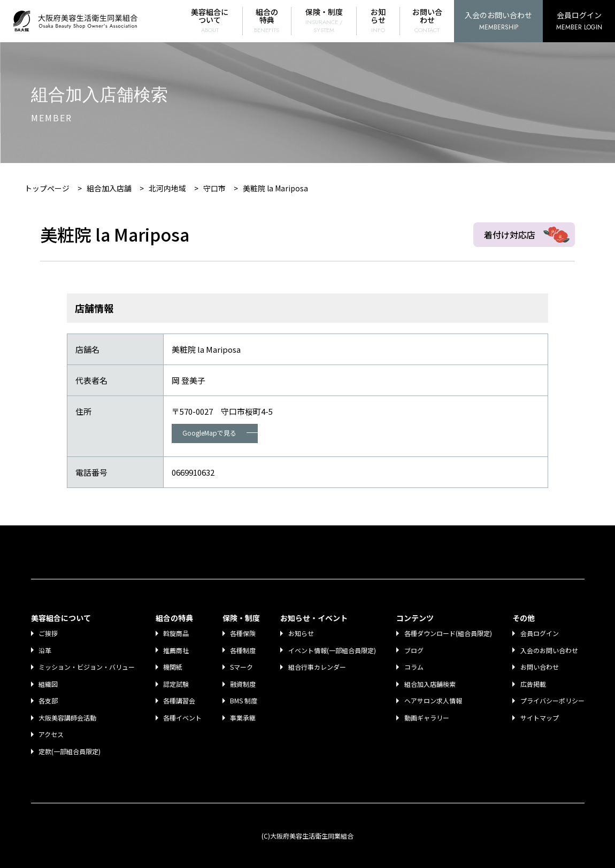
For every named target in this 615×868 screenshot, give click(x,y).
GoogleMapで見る (220, 433)
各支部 (49, 700)
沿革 (45, 650)
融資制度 (243, 684)
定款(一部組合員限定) (70, 751)
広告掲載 (533, 684)
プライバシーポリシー (552, 700)
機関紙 (173, 667)
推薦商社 (176, 650)
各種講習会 (180, 700)
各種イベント (183, 718)
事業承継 (243, 718)
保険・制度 (324, 21)
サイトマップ (540, 718)
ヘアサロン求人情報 (433, 700)
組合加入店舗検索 (430, 684)
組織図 (49, 684)
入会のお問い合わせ (498, 22)
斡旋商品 (176, 633)
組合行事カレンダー (317, 667)
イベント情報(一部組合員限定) (332, 650)
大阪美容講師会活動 (68, 718)
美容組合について (210, 21)
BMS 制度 (244, 700)
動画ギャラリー (427, 718)
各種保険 (243, 633)
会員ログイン (579, 22)
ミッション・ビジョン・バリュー (87, 667)
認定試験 (176, 684)
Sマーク (242, 667)
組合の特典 (267, 21)
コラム (414, 667)
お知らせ (378, 21)
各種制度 (243, 650)
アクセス (52, 734)
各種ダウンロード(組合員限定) (448, 633)
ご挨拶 (49, 633)
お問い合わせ (427, 21)
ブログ (414, 650)
